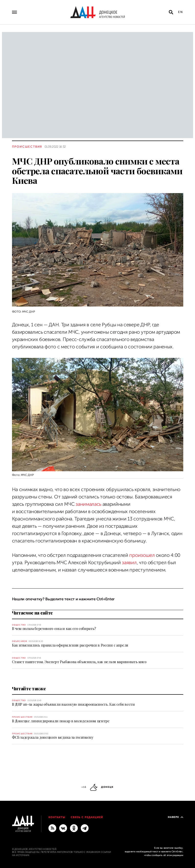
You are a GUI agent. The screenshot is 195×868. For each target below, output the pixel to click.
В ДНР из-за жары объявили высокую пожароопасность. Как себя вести (73, 704)
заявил (129, 563)
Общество (19, 625)
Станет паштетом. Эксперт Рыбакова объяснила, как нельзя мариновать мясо (79, 662)
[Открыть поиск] (171, 12)
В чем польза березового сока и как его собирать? (54, 628)
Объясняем (20, 641)
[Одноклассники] (74, 828)
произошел (142, 555)
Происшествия (27, 147)
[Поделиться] (3, 303)
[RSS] (52, 828)
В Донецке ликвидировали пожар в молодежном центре (61, 721)
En (181, 12)
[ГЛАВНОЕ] (85, 828)
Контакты (57, 817)
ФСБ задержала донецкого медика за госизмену (53, 737)
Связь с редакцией (87, 817)
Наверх (176, 817)
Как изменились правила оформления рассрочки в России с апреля (70, 645)
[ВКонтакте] (63, 828)
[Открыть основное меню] (14, 12)
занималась (88, 504)
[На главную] (97, 12)
